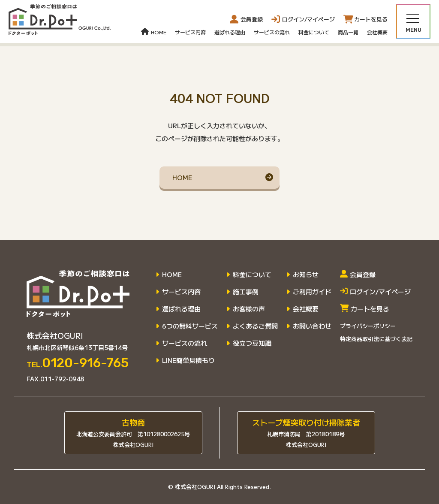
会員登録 (246, 19)
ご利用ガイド (312, 292)
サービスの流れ (272, 32)
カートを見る (365, 309)
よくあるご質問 (255, 326)
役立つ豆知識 (252, 343)
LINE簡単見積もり (188, 360)
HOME (154, 32)
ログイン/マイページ (375, 292)
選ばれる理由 (230, 32)
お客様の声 (249, 309)
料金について (314, 32)
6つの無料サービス (190, 326)
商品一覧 (348, 32)
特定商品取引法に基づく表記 (376, 339)
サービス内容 (190, 32)
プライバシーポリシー (368, 326)
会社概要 (377, 32)
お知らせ (306, 275)
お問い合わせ (312, 326)
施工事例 (246, 292)
